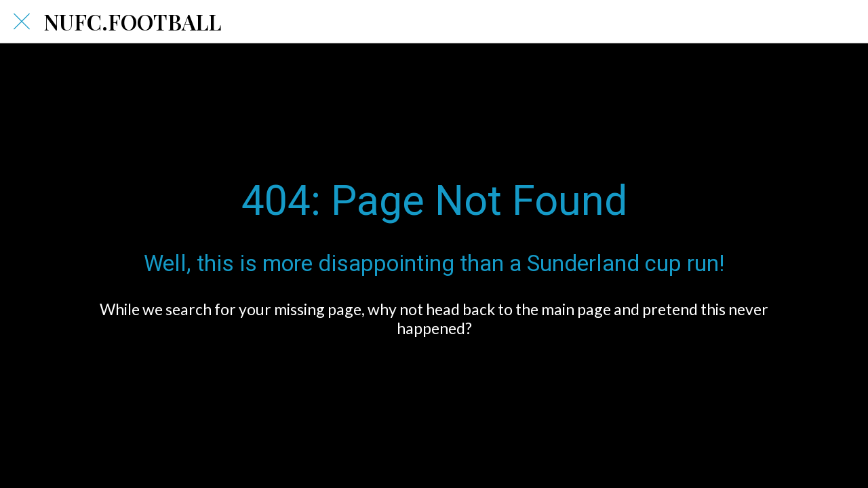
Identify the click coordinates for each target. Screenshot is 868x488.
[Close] (22, 22)
